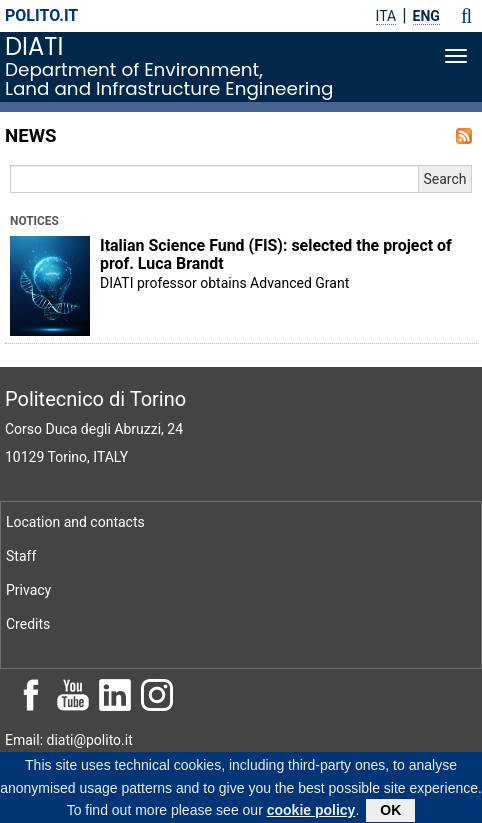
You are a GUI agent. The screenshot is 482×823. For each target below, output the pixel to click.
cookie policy (311, 813)
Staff (21, 556)
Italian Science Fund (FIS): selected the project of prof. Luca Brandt (276, 255)
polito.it (41, 15)
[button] (466, 16)
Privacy (28, 590)
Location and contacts (75, 522)
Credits (28, 624)
